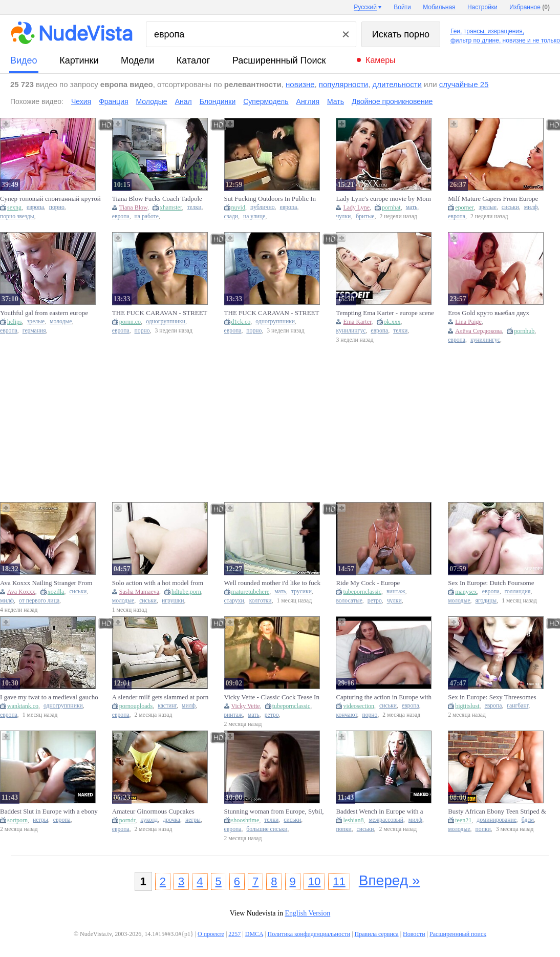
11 (339, 881)
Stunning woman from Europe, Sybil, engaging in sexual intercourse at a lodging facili (274, 812)
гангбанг (518, 706)
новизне (300, 84)
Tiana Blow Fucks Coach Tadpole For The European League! (157, 199)
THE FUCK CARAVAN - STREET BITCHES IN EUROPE (160, 313)
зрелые (488, 207)
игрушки (173, 601)
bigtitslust (467, 706)
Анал (184, 101)
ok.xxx (392, 322)
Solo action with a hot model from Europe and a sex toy (158, 583)
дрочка (171, 820)
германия (34, 331)
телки (194, 207)
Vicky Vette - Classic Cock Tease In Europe (272, 697)
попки (343, 829)
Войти (402, 7)
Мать (336, 101)
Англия (308, 101)
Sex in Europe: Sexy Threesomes (492, 697)
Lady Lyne (356, 207)
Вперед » (390, 880)
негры (40, 820)
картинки (79, 60)
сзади (231, 216)
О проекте (211, 934)
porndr (127, 820)
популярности (343, 84)
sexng (14, 207)
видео (24, 60)
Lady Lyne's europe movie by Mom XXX (383, 199)
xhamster (171, 207)
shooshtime (245, 820)
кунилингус (351, 331)
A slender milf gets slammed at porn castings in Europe (160, 697)
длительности (397, 84)
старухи (234, 601)
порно (57, 207)
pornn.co (130, 322)
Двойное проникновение (392, 101)
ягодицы (486, 601)
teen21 (463, 820)
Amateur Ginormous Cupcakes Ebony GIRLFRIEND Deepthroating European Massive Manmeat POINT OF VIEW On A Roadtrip (161, 812)
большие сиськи (267, 829)
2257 (234, 934)
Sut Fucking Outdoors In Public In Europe (270, 199)
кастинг (167, 706)
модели (137, 60)
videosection (359, 706)
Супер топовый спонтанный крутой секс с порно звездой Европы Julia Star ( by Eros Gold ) (50, 199)
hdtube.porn (186, 592)
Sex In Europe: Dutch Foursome (491, 583)
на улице (254, 216)
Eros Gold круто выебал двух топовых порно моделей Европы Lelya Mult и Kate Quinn (494, 313)
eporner (464, 207)
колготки (261, 601)
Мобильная (439, 7)
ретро (375, 601)
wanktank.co (23, 706)
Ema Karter (357, 322)
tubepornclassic (362, 592)
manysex (466, 592)
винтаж (396, 591)
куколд (149, 820)
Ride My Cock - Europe (368, 583)
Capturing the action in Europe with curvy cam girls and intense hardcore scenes (385, 697)
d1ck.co (241, 322)
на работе (147, 216)
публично (263, 207)
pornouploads (136, 706)
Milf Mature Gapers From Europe (493, 199)
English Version (307, 913)
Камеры (381, 60)
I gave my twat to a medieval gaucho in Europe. (49, 697)
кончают (346, 715)
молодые (61, 321)
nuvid (238, 207)
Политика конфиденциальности (309, 934)
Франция (113, 101)
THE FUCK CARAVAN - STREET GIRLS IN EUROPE (272, 313)
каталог (193, 60)
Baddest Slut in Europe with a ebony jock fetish (49, 812)
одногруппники (166, 321)
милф (531, 207)
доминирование (497, 820)
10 (314, 881)
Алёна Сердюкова (478, 331)
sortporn (17, 820)
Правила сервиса (377, 934)
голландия (518, 591)
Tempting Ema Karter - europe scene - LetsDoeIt (385, 313)
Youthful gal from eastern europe (44, 313)
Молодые (152, 101)
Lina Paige (468, 322)
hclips (15, 322)
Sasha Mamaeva (139, 592)
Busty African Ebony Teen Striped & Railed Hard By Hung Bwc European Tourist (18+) (498, 812)
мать (412, 207)
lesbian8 (353, 820)
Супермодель (266, 101)
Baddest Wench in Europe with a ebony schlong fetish (379, 812)
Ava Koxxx (21, 592)
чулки (343, 216)
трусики (301, 591)
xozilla (56, 592)
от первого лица (39, 601)
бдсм (528, 820)
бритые (365, 216)
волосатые (349, 601)
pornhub (524, 331)
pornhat (391, 207)
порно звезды (17, 216)
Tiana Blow (133, 207)
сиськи (510, 207)
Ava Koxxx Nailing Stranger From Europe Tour (46, 583)
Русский (365, 7)
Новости (414, 934)
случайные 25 (464, 84)
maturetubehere (251, 592)
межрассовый (386, 820)
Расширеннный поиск (279, 60)
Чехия (81, 101)
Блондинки (218, 101)
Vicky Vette (246, 706)
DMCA (254, 934)
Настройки (482, 7)
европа (35, 207)
